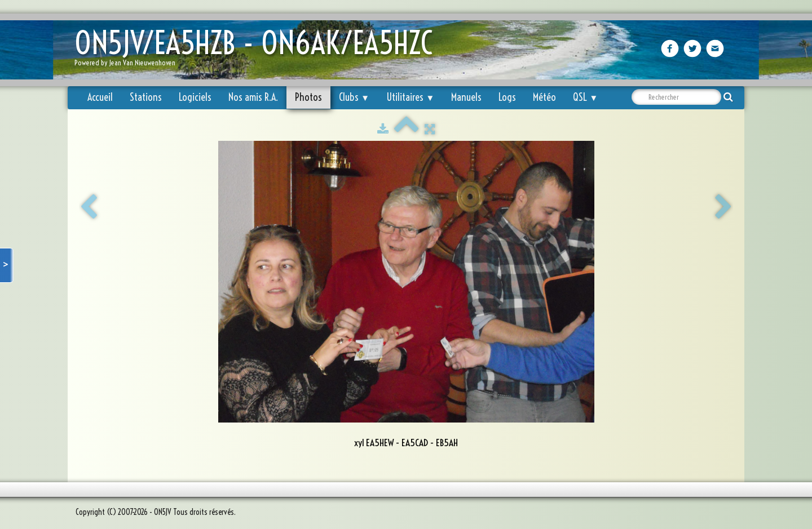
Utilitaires (410, 97)
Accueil (100, 97)
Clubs (354, 97)
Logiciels (195, 97)
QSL (585, 97)
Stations (146, 97)
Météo (544, 97)
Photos (308, 97)
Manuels (466, 97)
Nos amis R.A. (253, 97)
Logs (507, 97)
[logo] (258, 51)
